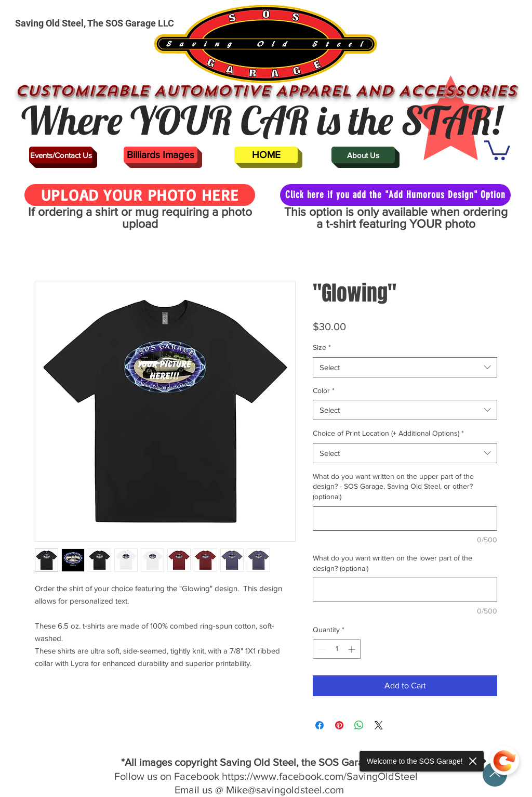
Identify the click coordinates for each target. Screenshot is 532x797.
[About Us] (363, 155)
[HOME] (266, 155)
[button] (497, 149)
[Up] (495, 774)
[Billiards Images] (161, 155)
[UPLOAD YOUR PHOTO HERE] (140, 195)
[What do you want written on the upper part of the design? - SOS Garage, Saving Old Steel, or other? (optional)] (405, 519)
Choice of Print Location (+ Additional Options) (388, 433)
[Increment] (353, 649)
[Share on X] (379, 725)
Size (322, 347)
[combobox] (405, 367)
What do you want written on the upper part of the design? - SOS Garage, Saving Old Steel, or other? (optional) (393, 486)
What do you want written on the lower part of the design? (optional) (393, 563)
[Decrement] (321, 649)
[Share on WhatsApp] (359, 725)
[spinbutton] (337, 649)
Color (324, 390)
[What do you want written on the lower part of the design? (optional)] (405, 590)
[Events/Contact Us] (61, 155)
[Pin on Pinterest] (339, 725)
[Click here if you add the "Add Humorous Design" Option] (395, 195)
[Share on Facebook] (320, 725)
